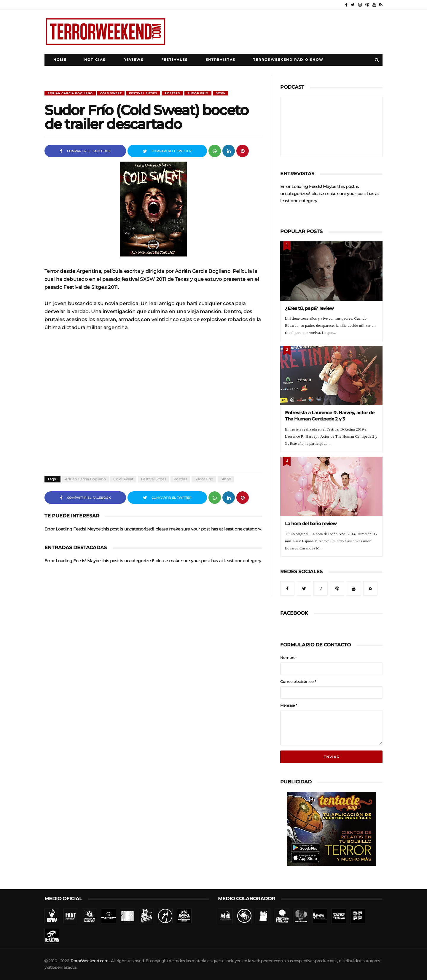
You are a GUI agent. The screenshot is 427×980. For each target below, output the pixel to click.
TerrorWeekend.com (89, 961)
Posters (172, 93)
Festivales (175, 60)
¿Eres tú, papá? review (309, 308)
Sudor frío (198, 93)
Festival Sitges (143, 93)
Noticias (95, 60)
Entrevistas (220, 60)
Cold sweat (111, 93)
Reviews (133, 60)
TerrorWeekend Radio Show (288, 60)
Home (60, 60)
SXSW (221, 93)
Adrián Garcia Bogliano (70, 93)
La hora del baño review (311, 524)
